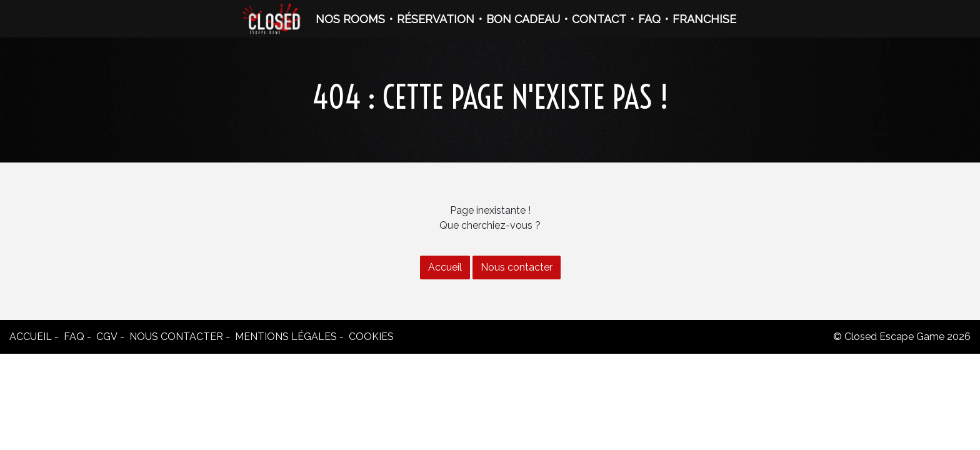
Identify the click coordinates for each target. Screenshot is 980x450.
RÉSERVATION (436, 19)
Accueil (445, 267)
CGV (107, 337)
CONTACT (599, 19)
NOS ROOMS (350, 19)
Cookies (371, 337)
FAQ (649, 19)
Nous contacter (517, 267)
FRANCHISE (704, 19)
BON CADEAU (523, 19)
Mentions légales (286, 337)
